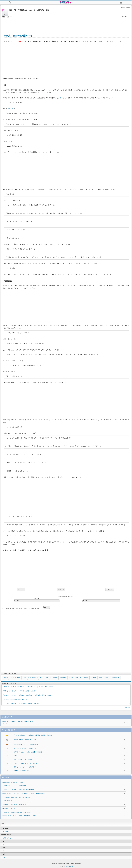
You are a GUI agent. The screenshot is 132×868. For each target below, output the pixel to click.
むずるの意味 (63, 678)
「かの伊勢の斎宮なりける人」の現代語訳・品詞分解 (16, 797)
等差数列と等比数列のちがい (21, 771)
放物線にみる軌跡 (7, 801)
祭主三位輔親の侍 (33, 678)
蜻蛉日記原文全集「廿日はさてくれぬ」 (13, 782)
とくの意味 (93, 678)
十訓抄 (24, 678)
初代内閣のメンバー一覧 (9, 808)
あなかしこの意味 (73, 678)
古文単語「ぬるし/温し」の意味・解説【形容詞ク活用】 (17, 812)
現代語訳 (5, 678)
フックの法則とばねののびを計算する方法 (25, 748)
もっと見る (127, 707)
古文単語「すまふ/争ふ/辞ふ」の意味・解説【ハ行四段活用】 (18, 790)
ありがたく (64, 98)
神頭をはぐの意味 (103, 678)
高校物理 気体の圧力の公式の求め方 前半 (25, 740)
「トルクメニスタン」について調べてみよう (25, 763)
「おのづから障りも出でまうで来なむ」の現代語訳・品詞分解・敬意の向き (33, 735)
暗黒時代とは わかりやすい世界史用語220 (25, 767)
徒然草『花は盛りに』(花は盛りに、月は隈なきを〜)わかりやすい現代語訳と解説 (24, 793)
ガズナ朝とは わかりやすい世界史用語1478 (14, 805)
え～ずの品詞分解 (115, 678)
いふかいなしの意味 (15, 678)
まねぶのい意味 (44, 678)
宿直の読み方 (54, 678)
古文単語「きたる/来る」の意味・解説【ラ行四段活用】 (28, 752)
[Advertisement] (66, 24)
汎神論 (16, 756)
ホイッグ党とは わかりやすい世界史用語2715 (26, 744)
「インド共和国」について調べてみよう (24, 760)
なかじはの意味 (84, 678)
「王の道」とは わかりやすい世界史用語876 (14, 786)
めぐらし (11, 109)
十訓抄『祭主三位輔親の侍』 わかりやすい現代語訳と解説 (59, 723)
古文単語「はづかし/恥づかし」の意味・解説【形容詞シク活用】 (19, 816)
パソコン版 (70, 866)
